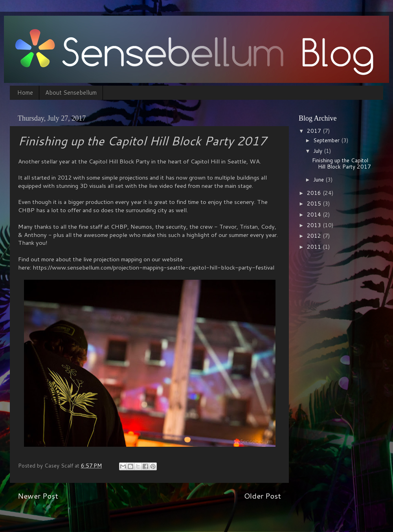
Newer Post (38, 496)
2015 (315, 203)
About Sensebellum (71, 93)
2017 (315, 131)
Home (25, 93)
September (327, 140)
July (319, 151)
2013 (315, 225)
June (319, 179)
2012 (315, 236)
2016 (315, 193)
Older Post (263, 496)
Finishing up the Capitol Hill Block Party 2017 (342, 163)
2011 (315, 247)
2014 (315, 214)
